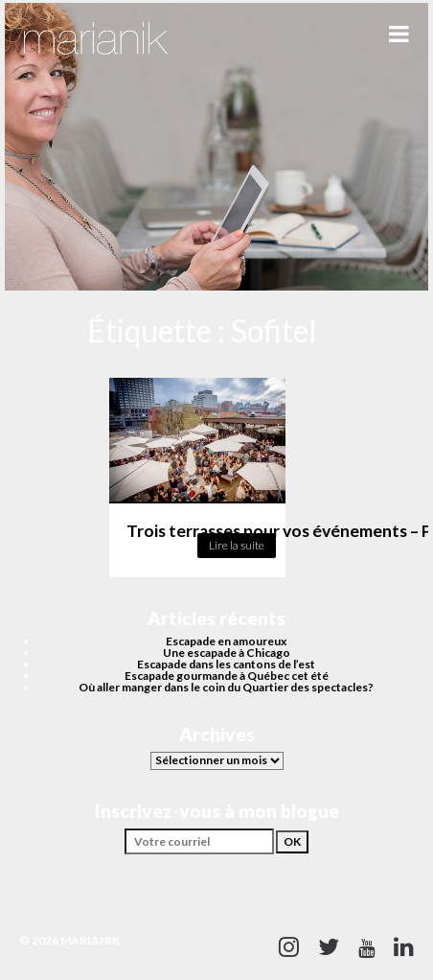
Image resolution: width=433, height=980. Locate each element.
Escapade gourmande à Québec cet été (227, 676)
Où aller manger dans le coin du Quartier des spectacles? (226, 687)
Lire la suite (237, 545)
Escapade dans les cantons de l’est (226, 664)
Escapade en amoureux (226, 641)
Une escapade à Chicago (227, 653)
